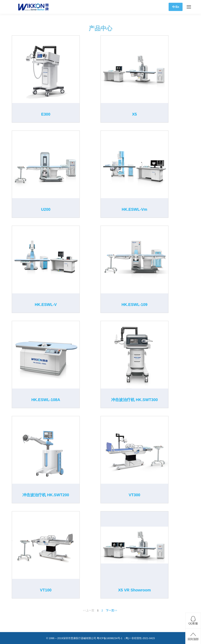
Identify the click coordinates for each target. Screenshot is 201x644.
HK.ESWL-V (46, 305)
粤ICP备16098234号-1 (110, 638)
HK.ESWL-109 (134, 305)
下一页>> (111, 611)
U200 (46, 209)
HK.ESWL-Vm (134, 209)
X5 (134, 114)
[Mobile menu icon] (189, 7)
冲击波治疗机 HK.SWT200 (46, 495)
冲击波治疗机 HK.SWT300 (134, 400)
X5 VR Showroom (135, 590)
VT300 (135, 495)
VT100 (46, 590)
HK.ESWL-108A (46, 400)
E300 (46, 114)
